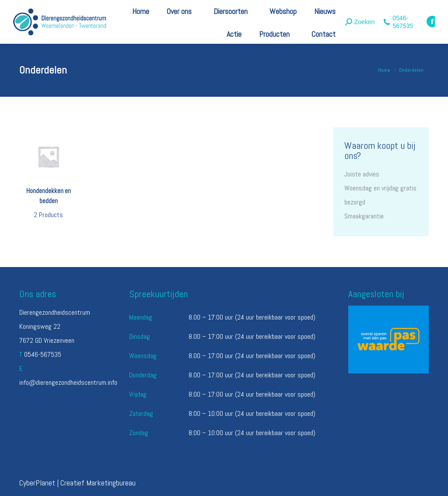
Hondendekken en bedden (48, 204)
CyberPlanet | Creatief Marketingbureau (77, 483)
